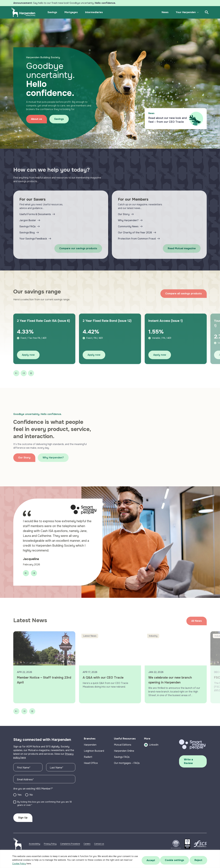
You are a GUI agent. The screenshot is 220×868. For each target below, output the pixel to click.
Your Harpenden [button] (183, 12)
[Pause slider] (204, 145)
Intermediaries (96, 12)
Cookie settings (155, 860)
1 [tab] (150, 137)
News (163, 12)
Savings (55, 12)
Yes (20, 802)
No (31, 802)
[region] (110, 859)
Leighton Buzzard (94, 758)
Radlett (88, 764)
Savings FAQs (122, 764)
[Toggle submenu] (195, 12)
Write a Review (188, 768)
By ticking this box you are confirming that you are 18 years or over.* (44, 810)
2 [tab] (153, 137)
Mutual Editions (123, 752)
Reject (179, 860)
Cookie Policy (19, 864)
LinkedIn (151, 752)
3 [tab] (157, 137)
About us (40, 118)
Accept (199, 860)
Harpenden (90, 752)
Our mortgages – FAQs (127, 770)
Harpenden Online (124, 758)
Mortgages (74, 12)
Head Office (91, 770)
